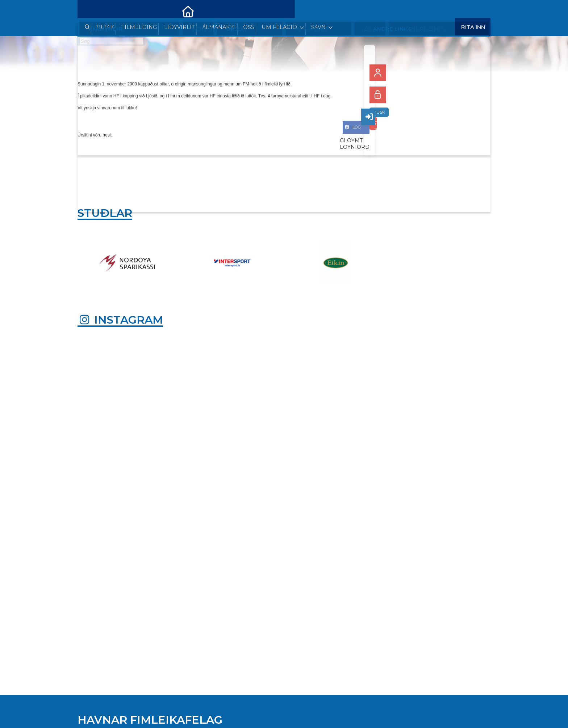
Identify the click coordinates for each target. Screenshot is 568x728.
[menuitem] (88, 11)
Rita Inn (473, 11)
